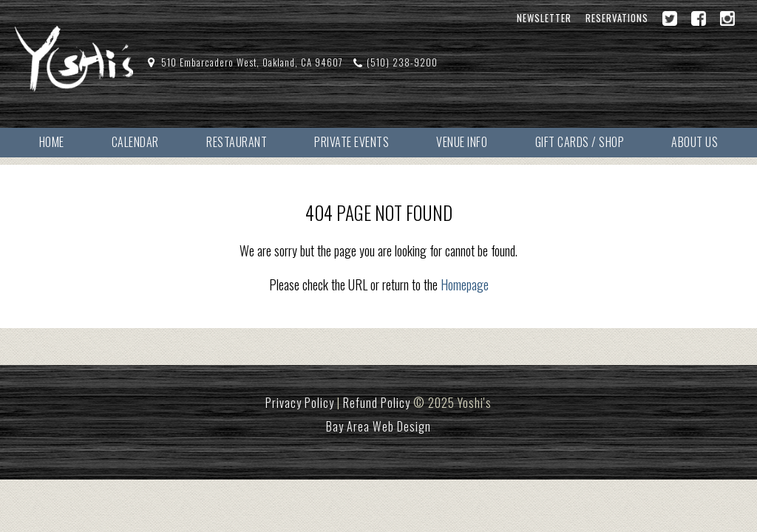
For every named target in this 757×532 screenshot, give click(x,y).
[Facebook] (699, 18)
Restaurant (237, 142)
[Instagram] (727, 18)
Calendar (135, 142)
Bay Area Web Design (378, 426)
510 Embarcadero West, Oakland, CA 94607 (252, 62)
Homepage (465, 284)
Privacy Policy (300, 403)
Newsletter (544, 18)
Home (52, 142)
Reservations (617, 18)
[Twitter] (670, 18)
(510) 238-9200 (402, 62)
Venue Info (462, 142)
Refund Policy (377, 403)
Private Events (352, 142)
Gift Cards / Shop (580, 142)
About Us (695, 142)
